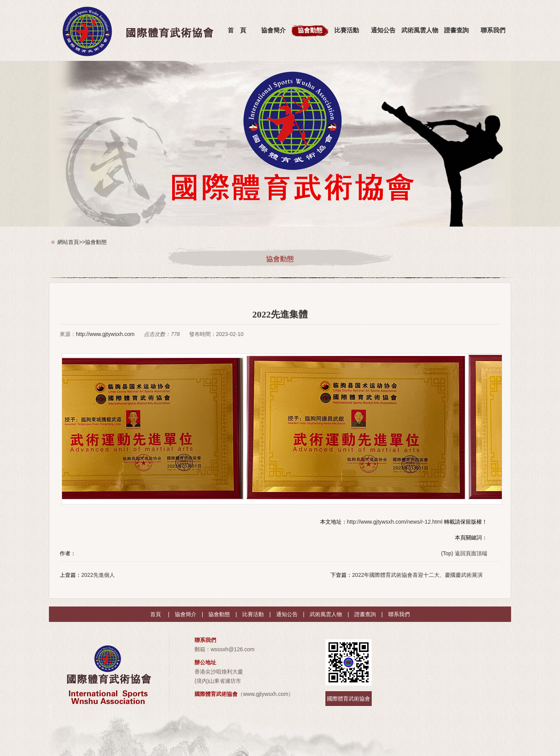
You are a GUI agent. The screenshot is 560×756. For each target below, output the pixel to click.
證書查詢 (456, 30)
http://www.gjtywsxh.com (105, 334)
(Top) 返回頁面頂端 (464, 553)
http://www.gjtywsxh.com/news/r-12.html (395, 522)
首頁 (156, 614)
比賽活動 (347, 30)
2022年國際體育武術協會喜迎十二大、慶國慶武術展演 (417, 575)
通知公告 (383, 30)
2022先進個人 (98, 575)
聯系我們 (493, 30)
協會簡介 (273, 30)
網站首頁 (68, 242)
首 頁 (237, 30)
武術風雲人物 (420, 30)
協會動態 (310, 30)
